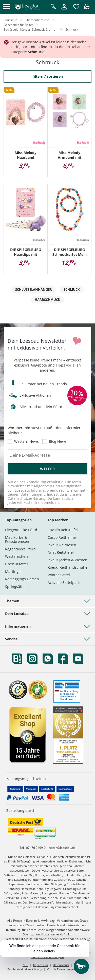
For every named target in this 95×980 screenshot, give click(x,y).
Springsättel (15, 587)
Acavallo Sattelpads (64, 582)
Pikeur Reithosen (62, 545)
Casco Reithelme (62, 537)
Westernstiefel (17, 556)
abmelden (50, 502)
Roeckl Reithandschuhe (68, 567)
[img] (87, 8)
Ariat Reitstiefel (61, 552)
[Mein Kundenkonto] (64, 10)
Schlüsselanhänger (34, 290)
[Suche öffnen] (53, 7)
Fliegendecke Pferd (21, 530)
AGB (25, 965)
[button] (6, 7)
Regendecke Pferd (20, 549)
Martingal (13, 572)
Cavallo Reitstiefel (63, 530)
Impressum (41, 965)
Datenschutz (61, 965)
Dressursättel (16, 564)
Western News (26, 441)
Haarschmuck (48, 300)
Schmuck (72, 290)
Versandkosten (68, 921)
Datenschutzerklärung (26, 498)
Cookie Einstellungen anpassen (68, 969)
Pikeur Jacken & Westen (68, 560)
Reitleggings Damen (22, 579)
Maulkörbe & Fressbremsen (17, 539)
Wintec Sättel (59, 575)
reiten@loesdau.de (62, 848)
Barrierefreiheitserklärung (25, 969)
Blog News (58, 441)
